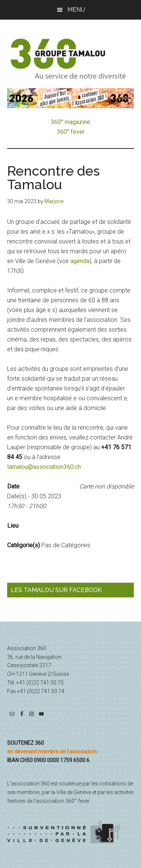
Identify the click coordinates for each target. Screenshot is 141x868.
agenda (80, 261)
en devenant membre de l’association (52, 752)
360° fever (71, 132)
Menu (76, 10)
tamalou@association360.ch (44, 467)
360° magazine (70, 122)
